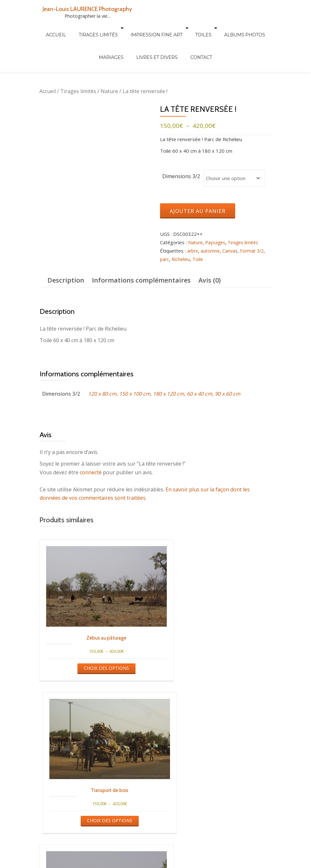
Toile (200, 260)
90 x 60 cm (228, 394)
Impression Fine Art (140, 28)
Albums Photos (221, 28)
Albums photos (145, 864)
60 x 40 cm (200, 394)
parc (165, 260)
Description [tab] (66, 281)
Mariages (260, 28)
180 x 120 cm (169, 394)
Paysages (217, 243)
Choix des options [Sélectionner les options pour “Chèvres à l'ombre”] (95, 790)
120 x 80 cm (102, 394)
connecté (91, 473)
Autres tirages (106, 864)
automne (212, 251)
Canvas (232, 251)
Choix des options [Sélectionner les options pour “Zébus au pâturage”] (95, 653)
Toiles (183, 28)
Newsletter (246, 864)
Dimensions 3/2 (181, 176)
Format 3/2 (255, 251)
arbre (193, 251)
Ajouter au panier (198, 211)
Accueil (48, 28)
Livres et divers (141, 37)
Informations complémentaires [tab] (141, 281)
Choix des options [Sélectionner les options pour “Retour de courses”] (215, 790)
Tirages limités (84, 28)
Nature (109, 91)
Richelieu (182, 260)
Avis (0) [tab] (210, 281)
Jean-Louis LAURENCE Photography (96, 8)
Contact (179, 37)
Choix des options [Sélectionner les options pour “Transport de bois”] (215, 653)
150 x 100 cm (135, 394)
